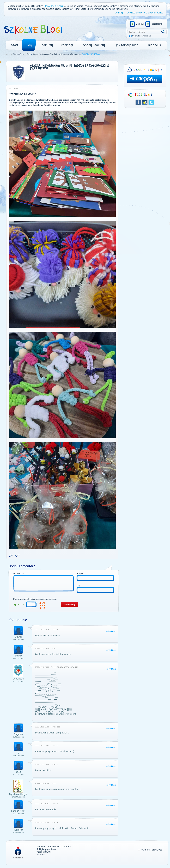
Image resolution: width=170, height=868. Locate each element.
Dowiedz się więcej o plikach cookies (145, 13)
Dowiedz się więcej (54, 6)
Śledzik (145, 102)
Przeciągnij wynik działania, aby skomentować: (35, 599)
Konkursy (46, 45)
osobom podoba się (150, 79)
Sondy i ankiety (94, 45)
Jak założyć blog (127, 45)
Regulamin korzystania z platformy (54, 847)
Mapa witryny (44, 852)
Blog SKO (154, 45)
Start (15, 45)
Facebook (138, 102)
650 (140, 79)
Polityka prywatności (47, 849)
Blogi (29, 45)
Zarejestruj (157, 24)
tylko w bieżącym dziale (142, 36)
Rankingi (67, 45)
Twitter (151, 102)
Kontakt (41, 855)
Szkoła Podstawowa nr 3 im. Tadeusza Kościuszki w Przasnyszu (56, 54)
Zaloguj (140, 24)
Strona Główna (18, 54)
